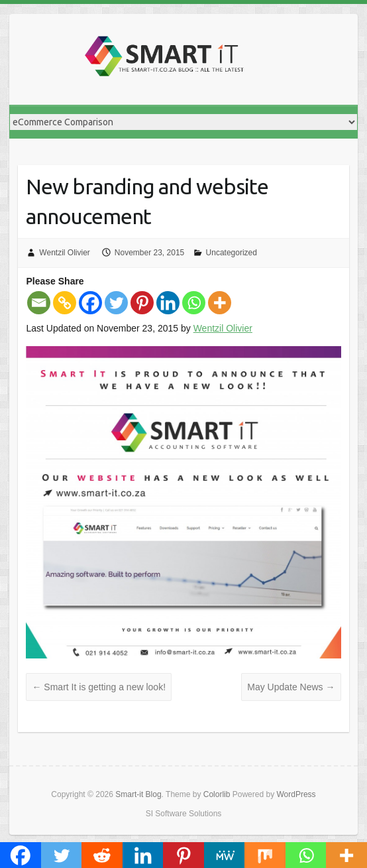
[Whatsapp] (194, 303)
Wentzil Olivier (64, 253)
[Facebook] (90, 303)
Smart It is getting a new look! (99, 687)
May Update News (291, 687)
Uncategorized (232, 253)
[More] (220, 303)
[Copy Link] (65, 303)
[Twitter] (116, 303)
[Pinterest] (142, 303)
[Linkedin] (168, 303)
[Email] (39, 303)
